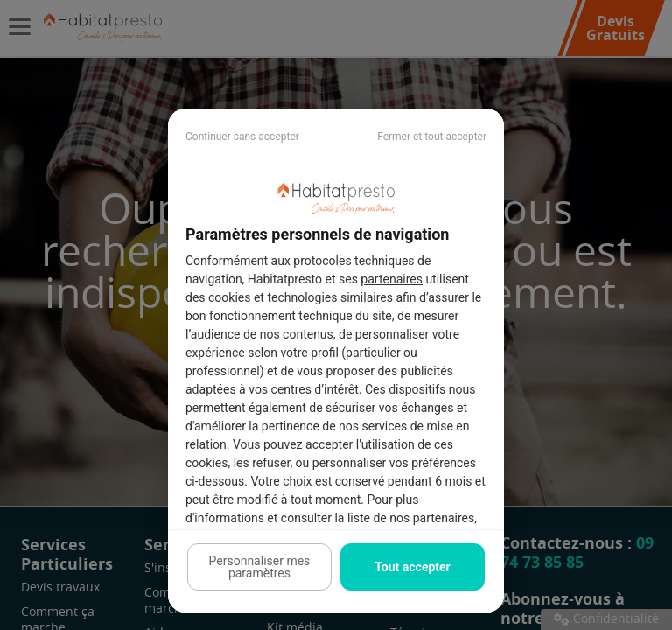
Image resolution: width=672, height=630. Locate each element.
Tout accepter (412, 567)
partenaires (392, 279)
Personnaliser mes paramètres (260, 567)
